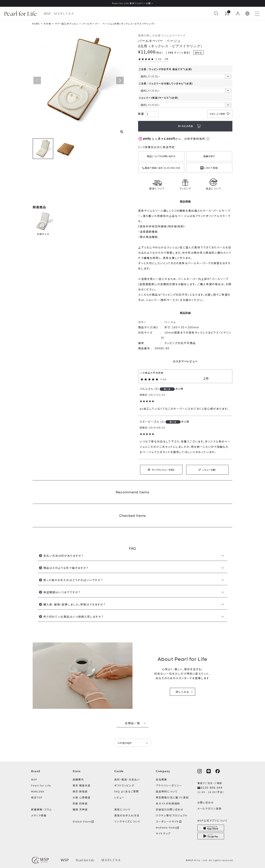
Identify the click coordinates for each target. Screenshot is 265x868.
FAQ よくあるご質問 (127, 791)
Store (77, 771)
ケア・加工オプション (67, 24)
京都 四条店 (80, 803)
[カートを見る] (227, 14)
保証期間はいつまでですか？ (62, 592)
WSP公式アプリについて (213, 820)
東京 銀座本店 (82, 785)
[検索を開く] (216, 14)
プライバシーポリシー (169, 785)
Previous (37, 80)
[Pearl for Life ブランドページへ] (21, 14)
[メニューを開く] (257, 14)
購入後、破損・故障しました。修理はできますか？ (75, 604)
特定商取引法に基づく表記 (172, 797)
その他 (47, 24)
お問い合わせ (206, 802)
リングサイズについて (127, 821)
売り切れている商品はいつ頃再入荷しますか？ (73, 617)
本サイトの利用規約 (168, 803)
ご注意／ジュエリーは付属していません (166, 83)
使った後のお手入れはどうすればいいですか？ (73, 580)
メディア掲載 (39, 815)
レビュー (119, 797)
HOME (36, 24)
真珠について (122, 809)
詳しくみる (183, 692)
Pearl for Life (41, 785)
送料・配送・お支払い (127, 779)
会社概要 (161, 779)
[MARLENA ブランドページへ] (64, 14)
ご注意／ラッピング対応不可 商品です (166, 69)
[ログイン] (238, 14)
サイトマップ (163, 833)
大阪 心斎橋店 (82, 797)
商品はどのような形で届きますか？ (66, 568)
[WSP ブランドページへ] (47, 14)
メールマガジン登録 (210, 808)
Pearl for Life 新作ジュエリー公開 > (133, 3)
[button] (248, 14)
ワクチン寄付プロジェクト (172, 815)
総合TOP (37, 797)
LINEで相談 (209, 167)
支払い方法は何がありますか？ (64, 556)
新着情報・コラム (41, 809)
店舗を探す (209, 156)
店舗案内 (78, 779)
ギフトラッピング (124, 785)
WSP (34, 779)
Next (120, 80)
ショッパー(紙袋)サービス (159, 98)
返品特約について (167, 791)
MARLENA (38, 791)
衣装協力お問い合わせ (170, 809)
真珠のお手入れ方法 (127, 815)
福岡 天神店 (80, 809)
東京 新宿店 (80, 791)
